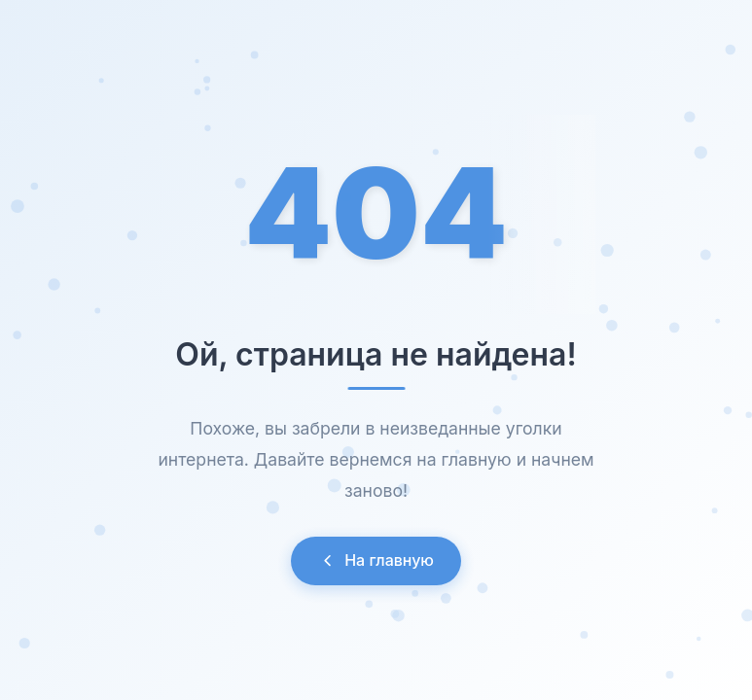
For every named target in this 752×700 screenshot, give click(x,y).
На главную (376, 560)
